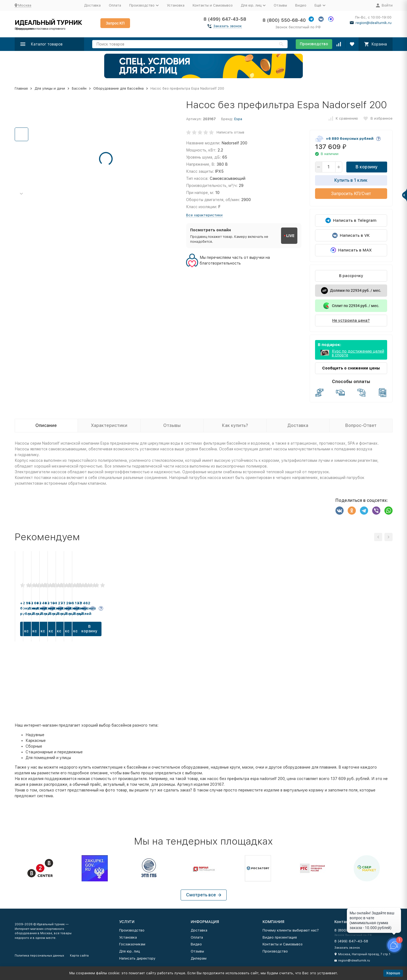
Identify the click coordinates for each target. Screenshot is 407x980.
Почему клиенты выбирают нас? (291, 930)
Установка (176, 5)
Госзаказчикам (132, 944)
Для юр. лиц (129, 951)
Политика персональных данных (39, 956)
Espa (238, 119)
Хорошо (393, 973)
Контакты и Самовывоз (213, 5)
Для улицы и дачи (50, 88)
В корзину (367, 167)
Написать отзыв (230, 132)
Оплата (115, 5)
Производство (314, 44)
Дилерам (199, 958)
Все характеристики (204, 215)
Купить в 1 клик (351, 180)
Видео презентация (280, 937)
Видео (301, 5)
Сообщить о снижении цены (351, 368)
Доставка (92, 5)
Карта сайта (79, 956)
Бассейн (79, 88)
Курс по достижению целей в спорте (358, 353)
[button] (21, 194)
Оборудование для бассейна (118, 88)
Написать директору (137, 958)
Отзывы (280, 5)
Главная (21, 88)
